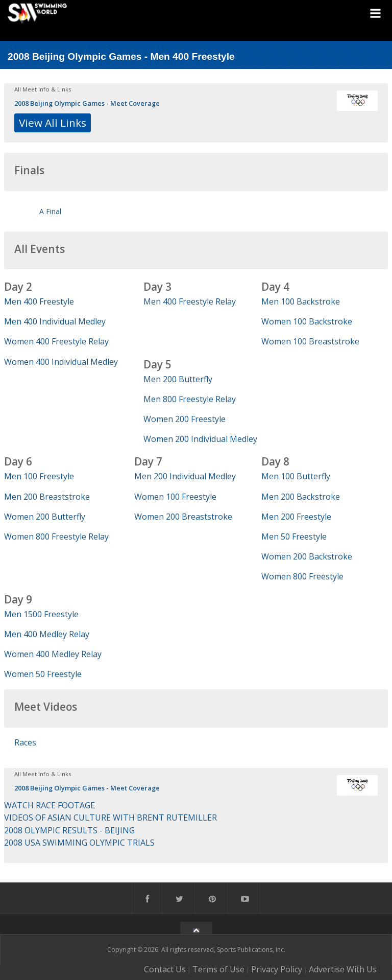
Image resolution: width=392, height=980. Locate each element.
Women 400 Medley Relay (53, 654)
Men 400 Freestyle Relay (190, 301)
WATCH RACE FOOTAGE (50, 805)
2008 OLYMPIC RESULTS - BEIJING (69, 830)
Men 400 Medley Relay (47, 634)
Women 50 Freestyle (43, 674)
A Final (50, 211)
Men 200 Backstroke (301, 497)
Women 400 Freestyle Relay (56, 341)
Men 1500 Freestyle (41, 614)
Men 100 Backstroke (301, 301)
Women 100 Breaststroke (310, 341)
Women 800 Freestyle (302, 576)
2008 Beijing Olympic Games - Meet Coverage (87, 103)
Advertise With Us (343, 969)
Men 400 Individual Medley (55, 321)
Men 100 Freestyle (39, 476)
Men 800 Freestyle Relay (190, 399)
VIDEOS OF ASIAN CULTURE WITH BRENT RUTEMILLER (111, 818)
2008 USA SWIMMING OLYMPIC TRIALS (79, 843)
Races (25, 742)
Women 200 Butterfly (45, 517)
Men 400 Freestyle (39, 301)
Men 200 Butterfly (178, 379)
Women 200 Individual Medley (200, 439)
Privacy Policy (277, 969)
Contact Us (165, 969)
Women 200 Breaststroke (183, 517)
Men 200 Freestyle (296, 517)
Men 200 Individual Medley (185, 476)
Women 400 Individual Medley (61, 362)
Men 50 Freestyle (294, 536)
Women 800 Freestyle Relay (56, 536)
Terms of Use (218, 969)
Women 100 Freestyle (175, 497)
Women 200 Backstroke (307, 556)
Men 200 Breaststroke (47, 497)
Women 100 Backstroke (307, 321)
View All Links (53, 123)
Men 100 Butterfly (296, 476)
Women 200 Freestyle (185, 419)
